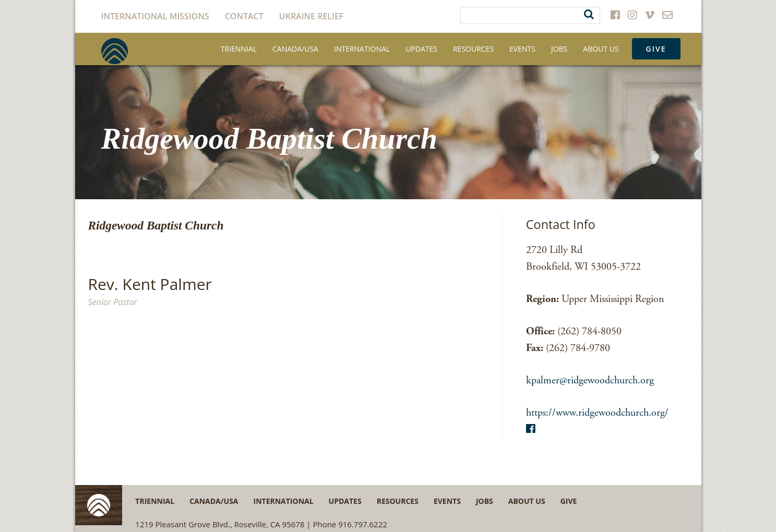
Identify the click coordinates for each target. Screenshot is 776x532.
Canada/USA (295, 49)
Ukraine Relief (312, 16)
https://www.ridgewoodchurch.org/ (597, 413)
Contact (244, 16)
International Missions (155, 16)
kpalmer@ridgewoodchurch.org (590, 380)
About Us (601, 49)
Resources (473, 49)
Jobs (559, 49)
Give (656, 49)
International (362, 49)
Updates (421, 49)
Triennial (239, 49)
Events (522, 49)
